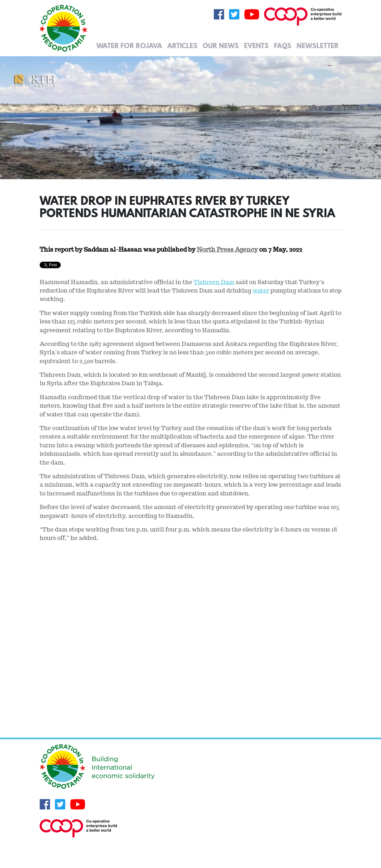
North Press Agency (227, 249)
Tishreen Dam (214, 282)
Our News (221, 46)
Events (256, 46)
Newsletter (318, 46)
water (261, 290)
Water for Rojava (129, 46)
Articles (182, 46)
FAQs (283, 46)
